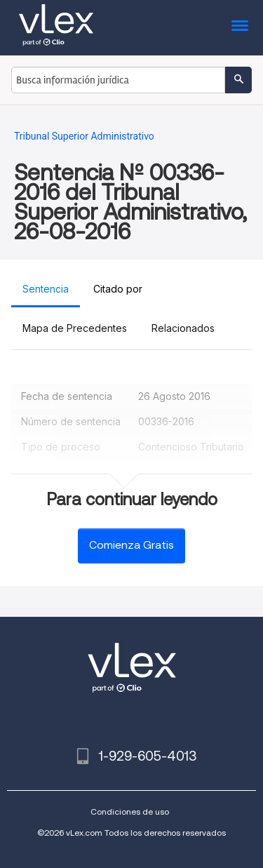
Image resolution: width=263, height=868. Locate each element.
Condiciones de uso (130, 812)
